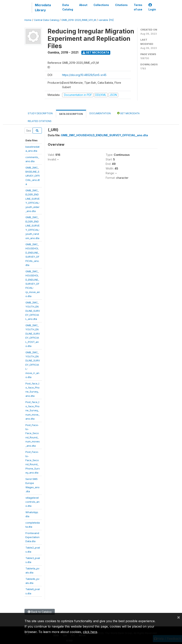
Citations (121, 5)
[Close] (179, 617)
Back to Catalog (40, 612)
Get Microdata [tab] (128, 113)
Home (28, 20)
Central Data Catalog (46, 20)
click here (90, 632)
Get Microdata (96, 52)
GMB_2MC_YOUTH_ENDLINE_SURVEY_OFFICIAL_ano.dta (33, 311)
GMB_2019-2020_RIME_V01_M (79, 20)
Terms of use (138, 7)
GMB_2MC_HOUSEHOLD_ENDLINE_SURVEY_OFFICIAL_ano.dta (104, 135)
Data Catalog (68, 7)
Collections (101, 5)
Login (152, 7)
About (83, 5)
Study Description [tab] (40, 113)
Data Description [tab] (71, 114)
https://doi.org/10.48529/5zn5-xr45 (84, 75)
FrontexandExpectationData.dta (32, 537)
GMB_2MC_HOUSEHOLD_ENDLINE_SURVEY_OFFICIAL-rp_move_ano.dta (33, 284)
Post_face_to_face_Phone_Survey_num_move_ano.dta (32, 410)
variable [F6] (106, 20)
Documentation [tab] (100, 113)
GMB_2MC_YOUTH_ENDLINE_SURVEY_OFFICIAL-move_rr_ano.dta (33, 365)
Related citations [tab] (40, 121)
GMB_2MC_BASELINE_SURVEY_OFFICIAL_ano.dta (33, 176)
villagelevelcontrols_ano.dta (32, 502)
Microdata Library (43, 8)
